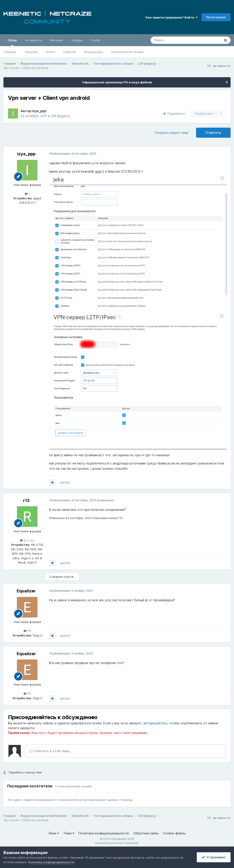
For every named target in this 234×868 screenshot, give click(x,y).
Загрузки (31, 52)
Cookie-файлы (174, 833)
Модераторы (93, 52)
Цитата (65, 482)
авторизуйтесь (155, 723)
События (69, 52)
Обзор (12, 42)
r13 (26, 500)
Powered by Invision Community (117, 843)
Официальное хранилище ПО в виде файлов (117, 82)
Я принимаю (214, 857)
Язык (54, 833)
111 (27, 631)
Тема (69, 833)
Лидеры (77, 40)
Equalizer (26, 591)
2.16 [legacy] (60, 116)
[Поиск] (175, 40)
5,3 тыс (27, 540)
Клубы (96, 40)
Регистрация (216, 17)
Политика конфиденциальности (104, 833)
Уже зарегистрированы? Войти (171, 17)
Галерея (10, 52)
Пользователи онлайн (127, 52)
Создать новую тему (172, 133)
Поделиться (174, 113)
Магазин (57, 40)
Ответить (213, 133)
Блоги (51, 52)
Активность (34, 40)
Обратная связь (146, 833)
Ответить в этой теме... (50, 751)
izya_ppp (39, 111)
